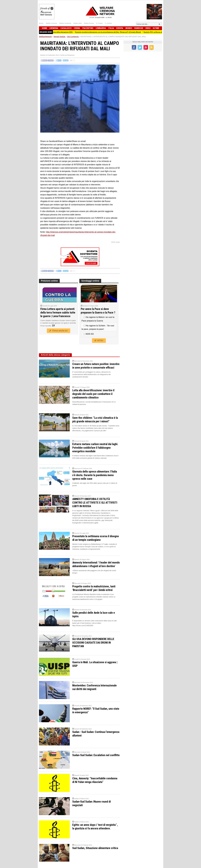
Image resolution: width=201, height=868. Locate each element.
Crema (77, 28)
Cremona (54, 28)
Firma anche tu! (58, 331)
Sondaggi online (90, 281)
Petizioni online (49, 281)
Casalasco (66, 28)
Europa (120, 28)
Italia (111, 28)
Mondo (129, 28)
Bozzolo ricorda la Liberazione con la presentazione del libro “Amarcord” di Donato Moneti (111, 32)
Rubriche (139, 28)
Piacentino (88, 28)
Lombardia (101, 28)
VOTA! (99, 341)
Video (148, 28)
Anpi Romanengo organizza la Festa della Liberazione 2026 (54, 32)
